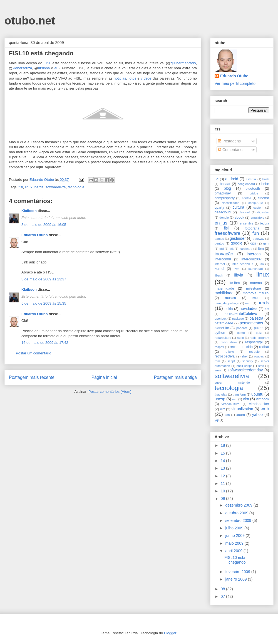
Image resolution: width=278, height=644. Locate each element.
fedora (265, 223)
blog (227, 188)
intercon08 (223, 259)
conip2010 (255, 203)
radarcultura (223, 338)
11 (223, 483)
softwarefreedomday (245, 370)
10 (223, 491)
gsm (266, 243)
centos (247, 198)
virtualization (242, 409)
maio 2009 (235, 543)
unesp (220, 399)
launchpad (256, 269)
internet (220, 264)
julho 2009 (235, 528)
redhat (264, 347)
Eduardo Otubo (35, 235)
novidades (249, 309)
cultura (239, 207)
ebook (239, 218)
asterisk (251, 179)
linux (29, 187)
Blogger (170, 633)
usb (235, 399)
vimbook (263, 399)
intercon (254, 254)
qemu (241, 333)
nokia (229, 309)
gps (253, 243)
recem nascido (241, 347)
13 (223, 468)
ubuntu (257, 394)
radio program (259, 338)
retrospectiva (225, 356)
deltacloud (223, 212)
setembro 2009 (239, 520)
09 (223, 499)
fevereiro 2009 (238, 572)
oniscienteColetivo (241, 314)
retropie (254, 352)
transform (239, 394)
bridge (254, 193)
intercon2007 (252, 259)
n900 (256, 298)
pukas (259, 328)
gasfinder (238, 238)
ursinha (44, 68)
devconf (244, 212)
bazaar (225, 184)
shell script (244, 366)
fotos (132, 78)
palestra (256, 318)
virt (223, 409)
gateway (259, 239)
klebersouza (22, 68)
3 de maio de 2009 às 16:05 (44, 225)
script (231, 361)
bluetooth (253, 189)
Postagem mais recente (32, 377)
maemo (256, 283)
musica (230, 298)
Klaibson (29, 211)
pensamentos (251, 323)
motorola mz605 (256, 293)
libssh (219, 275)
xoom (241, 415)
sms (261, 366)
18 (223, 445)
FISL (47, 63)
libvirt (239, 275)
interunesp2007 (242, 264)
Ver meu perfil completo (235, 83)
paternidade (224, 323)
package (238, 319)
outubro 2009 (237, 513)
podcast (242, 328)
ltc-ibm (234, 283)
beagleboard (246, 184)
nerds (39, 187)
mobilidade (224, 293)
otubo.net (30, 21)
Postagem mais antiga (175, 377)
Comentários (231, 150)
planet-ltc (222, 328)
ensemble (246, 223)
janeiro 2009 (236, 579)
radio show (229, 342)
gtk (231, 249)
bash (266, 179)
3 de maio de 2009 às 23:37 (44, 279)
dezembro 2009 (239, 505)
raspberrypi (254, 342)
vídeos (146, 78)
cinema (263, 198)
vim (246, 399)
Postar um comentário (33, 353)
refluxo (229, 352)
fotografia (252, 228)
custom (258, 208)
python (220, 333)
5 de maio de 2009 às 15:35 (44, 303)
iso (262, 264)
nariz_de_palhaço (227, 303)
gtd (222, 249)
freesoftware (227, 233)
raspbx (219, 347)
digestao (263, 212)
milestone (254, 288)
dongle (224, 218)
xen (227, 415)
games (219, 239)
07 (223, 596)
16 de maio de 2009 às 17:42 (45, 343)
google (237, 243)
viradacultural (231, 404)
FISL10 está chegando (235, 560)
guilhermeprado (183, 63)
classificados (230, 203)
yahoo (257, 414)
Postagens (229, 141)
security (248, 361)
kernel (219, 269)
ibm (261, 249)
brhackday (223, 193)
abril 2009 (234, 551)
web (265, 409)
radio (240, 338)
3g (217, 179)
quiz (259, 333)
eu (56, 68)
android (232, 179)
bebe (265, 184)
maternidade (224, 288)
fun (256, 233)
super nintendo (232, 383)
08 (223, 589)
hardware (246, 249)
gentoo (219, 243)
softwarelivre (56, 187)
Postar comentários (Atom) (110, 392)
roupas (259, 356)
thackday (221, 394)
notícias (120, 78)
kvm (237, 269)
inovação (224, 254)
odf (267, 309)
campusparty (225, 198)
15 (223, 453)
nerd (248, 303)
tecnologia (76, 187)
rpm (217, 361)
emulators (258, 218)
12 (223, 476)
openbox (221, 319)
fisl (21, 187)
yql (217, 420)
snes (218, 370)
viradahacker (259, 404)
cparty (219, 208)
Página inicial (104, 377)
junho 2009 (235, 536)
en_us (221, 223)
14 (223, 461)
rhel (245, 356)
